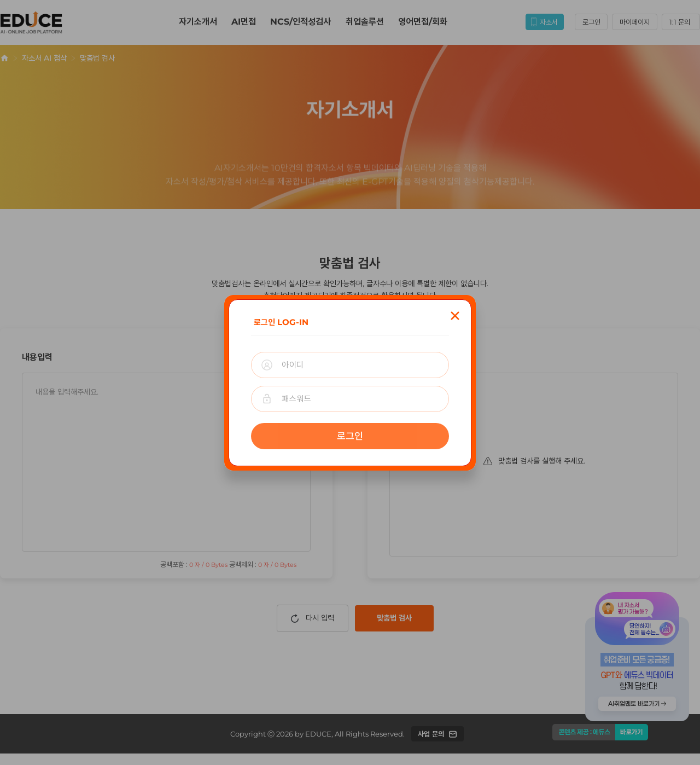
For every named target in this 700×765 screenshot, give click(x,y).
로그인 (350, 436)
